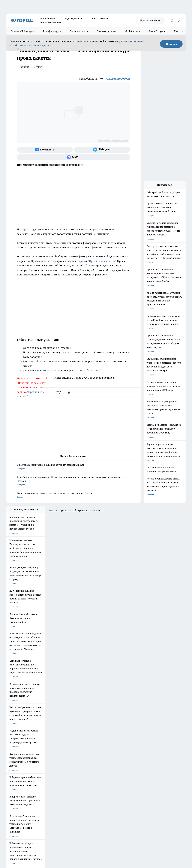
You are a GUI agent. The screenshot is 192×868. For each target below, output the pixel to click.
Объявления (11, 772)
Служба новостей (118, 79)
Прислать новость (150, 20)
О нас (47, 769)
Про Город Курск (39, 751)
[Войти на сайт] (180, 20)
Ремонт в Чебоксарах (22, 31)
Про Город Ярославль (16, 751)
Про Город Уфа (90, 751)
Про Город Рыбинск (66, 751)
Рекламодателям (51, 22)
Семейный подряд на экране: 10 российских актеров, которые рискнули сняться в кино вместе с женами (73, 481)
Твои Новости (38, 747)
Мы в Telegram (157, 31)
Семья (38, 67)
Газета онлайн (99, 18)
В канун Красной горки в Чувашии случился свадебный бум (73, 467)
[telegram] (69, 393)
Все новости (48, 18)
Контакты (86, 769)
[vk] (59, 393)
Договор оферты (51, 772)
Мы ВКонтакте (133, 31)
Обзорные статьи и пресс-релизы (96, 772)
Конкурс (24, 67)
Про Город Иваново (118, 747)
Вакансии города (79, 31)
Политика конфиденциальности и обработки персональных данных (35, 824)
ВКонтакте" (95, 370)
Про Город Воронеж (92, 747)
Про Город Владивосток (42, 758)
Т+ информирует (52, 31)
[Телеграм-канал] (102, 150)
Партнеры (86, 776)
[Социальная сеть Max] (73, 157)
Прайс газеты (12, 776)
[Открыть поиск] (172, 20)
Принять (171, 44)
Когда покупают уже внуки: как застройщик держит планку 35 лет (73, 495)
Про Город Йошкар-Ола (68, 747)
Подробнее (99, 820)
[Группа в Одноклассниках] (145, 752)
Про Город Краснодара (68, 758)
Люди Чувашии (73, 18)
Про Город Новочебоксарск (18, 747)
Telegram (10, 769)
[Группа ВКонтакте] (45, 150)
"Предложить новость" (102, 261)
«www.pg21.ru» (27, 782)
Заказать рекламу (106, 31)
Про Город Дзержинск (16, 758)
